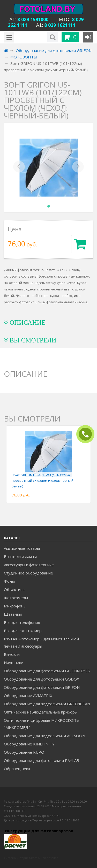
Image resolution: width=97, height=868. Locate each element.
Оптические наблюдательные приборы (41, 712)
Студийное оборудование (28, 573)
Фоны (9, 581)
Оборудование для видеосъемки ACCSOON (44, 736)
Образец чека (17, 769)
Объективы (15, 589)
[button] (19, 168)
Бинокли (12, 654)
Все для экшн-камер (23, 631)
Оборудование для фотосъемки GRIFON (42, 687)
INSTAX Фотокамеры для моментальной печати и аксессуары (41, 642)
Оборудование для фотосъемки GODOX (42, 679)
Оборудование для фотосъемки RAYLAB (42, 760)
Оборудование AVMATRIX (28, 695)
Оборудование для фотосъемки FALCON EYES (47, 671)
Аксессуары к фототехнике (29, 565)
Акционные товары (22, 548)
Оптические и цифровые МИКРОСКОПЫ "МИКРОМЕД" (42, 724)
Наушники (14, 663)
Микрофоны (15, 606)
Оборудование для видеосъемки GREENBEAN (47, 704)
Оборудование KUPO (24, 752)
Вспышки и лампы (20, 556)
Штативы (13, 614)
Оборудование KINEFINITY (29, 744)
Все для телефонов (22, 622)
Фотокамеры (16, 598)
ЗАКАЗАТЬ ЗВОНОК (87, 434)
